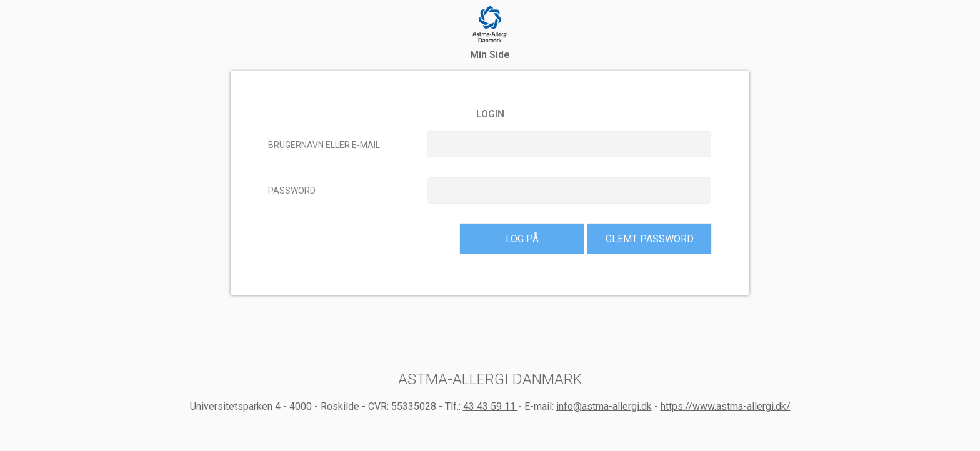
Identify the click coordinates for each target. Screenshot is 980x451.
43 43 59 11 (491, 406)
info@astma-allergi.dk (604, 406)
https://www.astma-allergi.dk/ (726, 406)
